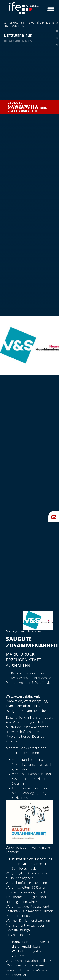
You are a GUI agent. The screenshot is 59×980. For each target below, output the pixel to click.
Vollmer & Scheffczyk (34, 683)
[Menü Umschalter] (51, 9)
